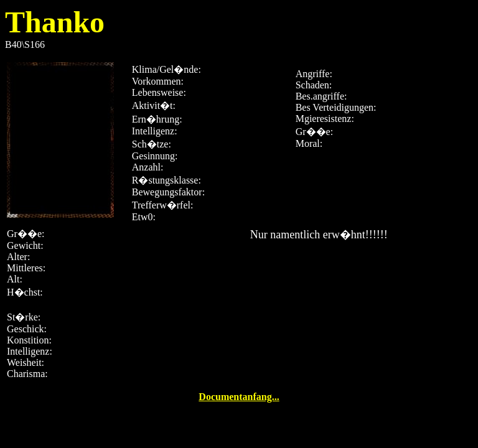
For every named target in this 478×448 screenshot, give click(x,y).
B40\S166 (239, 203)
